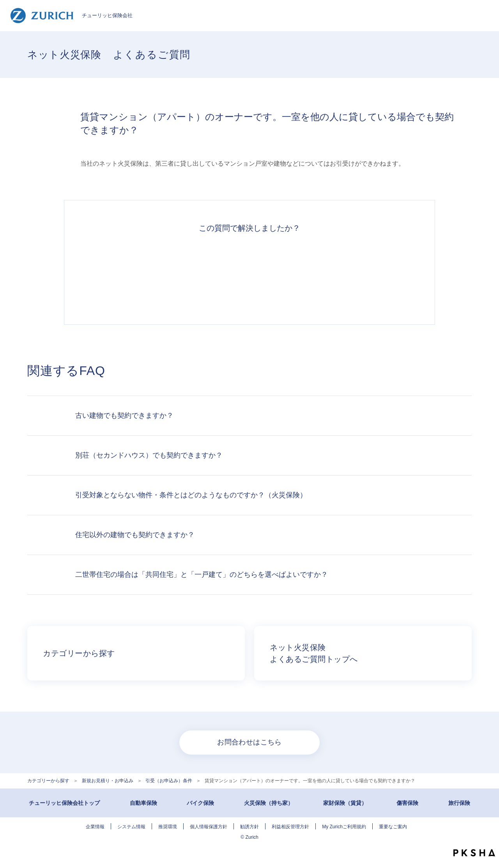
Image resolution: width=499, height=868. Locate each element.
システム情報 (131, 827)
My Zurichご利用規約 (344, 827)
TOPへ (487, 837)
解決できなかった (285, 274)
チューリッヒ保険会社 (71, 16)
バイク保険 (200, 803)
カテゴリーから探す (48, 781)
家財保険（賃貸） (345, 803)
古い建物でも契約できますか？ (124, 415)
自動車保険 (143, 803)
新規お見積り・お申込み (108, 781)
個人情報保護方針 (209, 827)
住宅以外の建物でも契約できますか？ (135, 535)
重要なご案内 (393, 827)
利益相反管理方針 (290, 827)
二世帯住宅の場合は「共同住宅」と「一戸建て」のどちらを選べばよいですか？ (202, 575)
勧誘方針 (249, 827)
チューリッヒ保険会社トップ (64, 803)
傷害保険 (407, 803)
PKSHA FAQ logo (474, 853)
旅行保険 (459, 803)
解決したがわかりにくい (214, 274)
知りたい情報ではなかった (357, 274)
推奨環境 (168, 827)
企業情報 (95, 827)
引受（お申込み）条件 (169, 781)
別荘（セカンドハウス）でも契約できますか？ (149, 455)
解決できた (142, 274)
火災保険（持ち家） (269, 803)
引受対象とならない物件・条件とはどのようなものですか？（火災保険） (191, 495)
